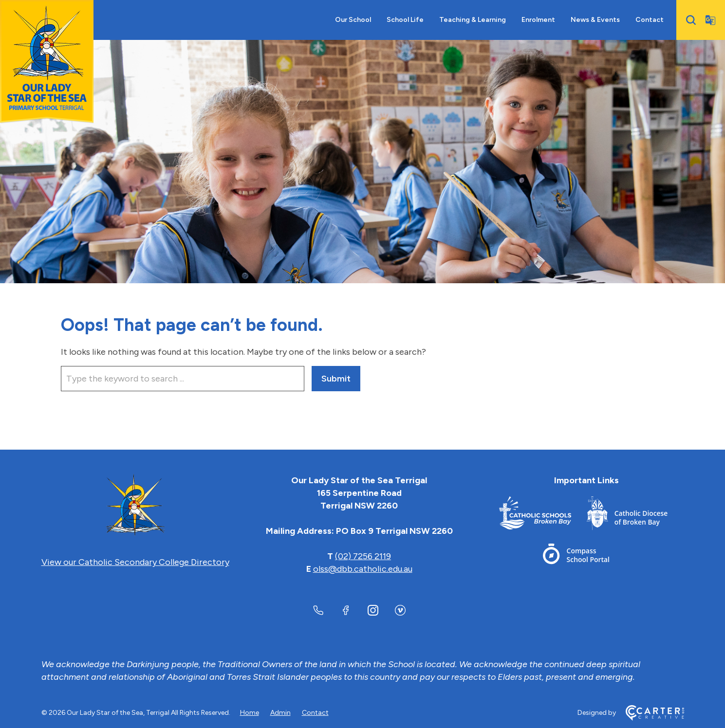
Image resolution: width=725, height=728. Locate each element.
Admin (280, 713)
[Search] (691, 20)
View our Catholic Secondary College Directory (135, 562)
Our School (353, 20)
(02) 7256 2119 (363, 556)
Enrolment (538, 20)
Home (250, 713)
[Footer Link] (543, 515)
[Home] (135, 506)
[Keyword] (183, 379)
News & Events (595, 20)
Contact (650, 20)
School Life (405, 20)
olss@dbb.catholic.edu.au (363, 569)
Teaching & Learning (473, 20)
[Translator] (710, 20)
